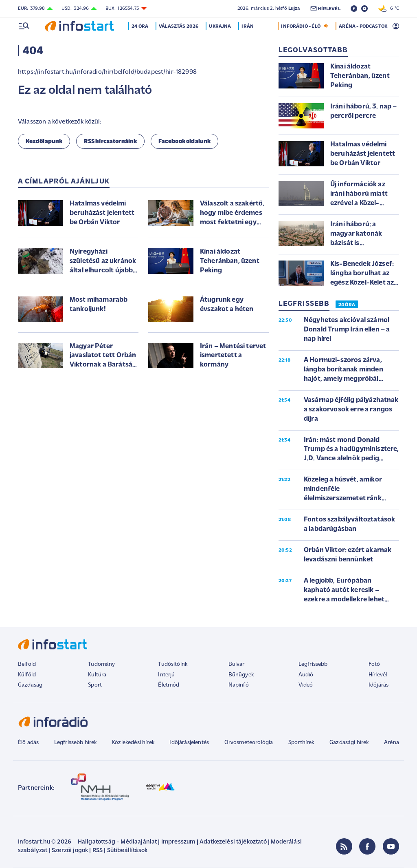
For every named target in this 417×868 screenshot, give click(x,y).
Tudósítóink (173, 664)
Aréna (392, 743)
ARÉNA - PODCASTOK (363, 27)
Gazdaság (30, 685)
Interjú (166, 675)
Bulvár (237, 664)
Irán (248, 27)
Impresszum (178, 842)
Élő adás (28, 743)
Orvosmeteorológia (249, 743)
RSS (98, 851)
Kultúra (97, 675)
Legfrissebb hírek (76, 743)
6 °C (389, 9)
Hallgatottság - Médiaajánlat (117, 842)
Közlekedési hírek (133, 743)
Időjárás (379, 685)
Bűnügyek (241, 675)
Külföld (27, 675)
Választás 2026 (179, 27)
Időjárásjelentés (189, 743)
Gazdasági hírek (349, 743)
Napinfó (239, 685)
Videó (306, 685)
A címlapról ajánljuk (64, 182)
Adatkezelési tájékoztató (233, 842)
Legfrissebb (313, 664)
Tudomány (101, 664)
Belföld (27, 664)
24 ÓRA (347, 305)
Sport (95, 685)
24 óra (141, 27)
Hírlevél (378, 675)
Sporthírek (301, 743)
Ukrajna (221, 27)
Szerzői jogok (70, 851)
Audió (306, 675)
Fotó (374, 664)
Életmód (169, 685)
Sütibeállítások (127, 851)
